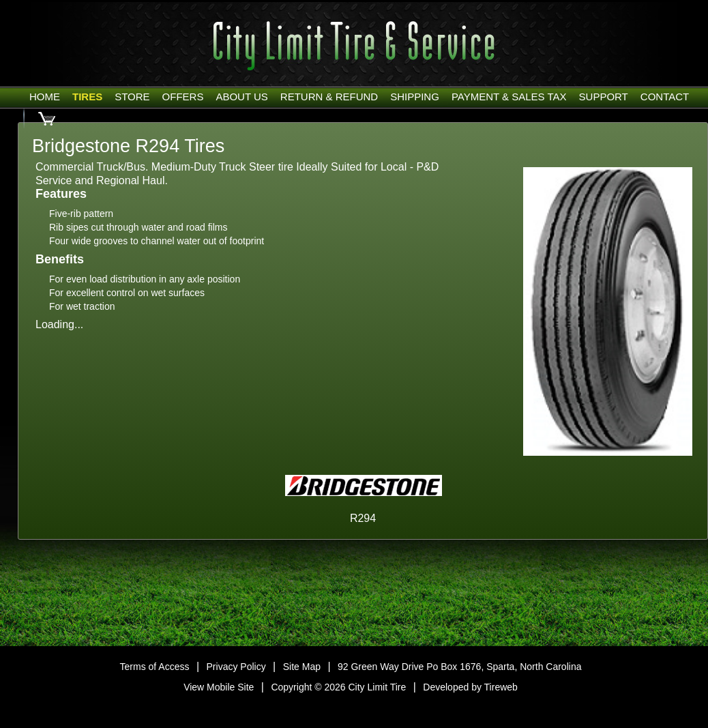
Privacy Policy (236, 667)
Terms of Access (155, 667)
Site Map (302, 667)
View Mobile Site (219, 687)
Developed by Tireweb (470, 687)
